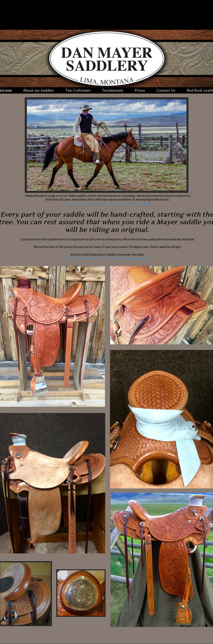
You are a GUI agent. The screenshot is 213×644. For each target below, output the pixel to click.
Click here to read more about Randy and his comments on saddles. (108, 203)
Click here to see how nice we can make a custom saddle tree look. (108, 258)
